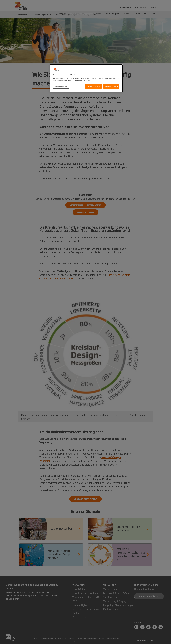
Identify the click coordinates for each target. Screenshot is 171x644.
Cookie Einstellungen (61, 86)
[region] (86, 78)
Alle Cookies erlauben (111, 86)
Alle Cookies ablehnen (93, 86)
